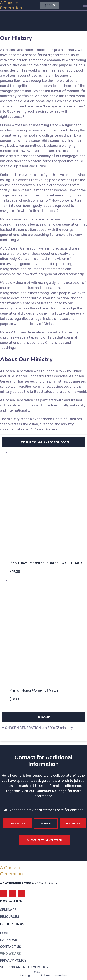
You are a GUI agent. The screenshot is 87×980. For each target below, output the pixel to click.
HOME (5, 933)
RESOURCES (10, 917)
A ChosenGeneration (11, 5)
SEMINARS (8, 910)
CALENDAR (9, 940)
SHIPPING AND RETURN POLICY (24, 967)
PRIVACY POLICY (13, 960)
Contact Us (46, 791)
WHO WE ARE (10, 953)
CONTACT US (10, 947)
